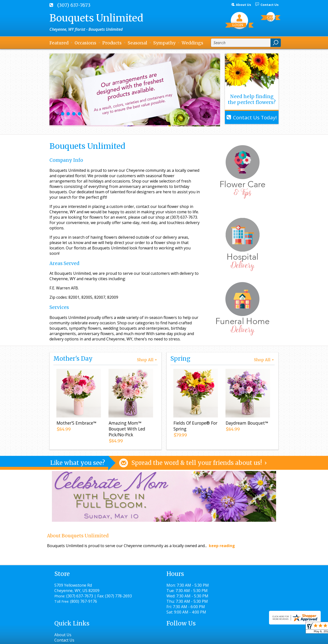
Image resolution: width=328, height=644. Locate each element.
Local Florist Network (228, 638)
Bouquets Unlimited (96, 18)
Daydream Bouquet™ (246, 424)
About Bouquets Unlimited (78, 536)
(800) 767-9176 (84, 607)
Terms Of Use (158, 638)
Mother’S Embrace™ (76, 424)
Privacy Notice (190, 638)
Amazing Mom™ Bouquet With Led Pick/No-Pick (126, 430)
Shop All (147, 360)
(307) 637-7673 (74, 5)
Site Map (262, 638)
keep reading (222, 546)
